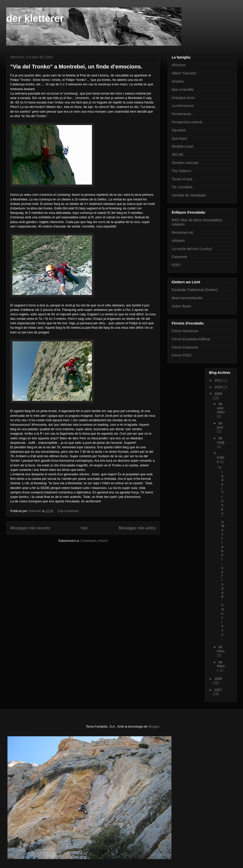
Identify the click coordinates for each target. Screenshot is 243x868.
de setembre (221, 408)
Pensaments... (183, 114)
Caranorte (179, 257)
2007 (218, 690)
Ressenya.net (182, 232)
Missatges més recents (30, 528)
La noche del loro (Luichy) (192, 249)
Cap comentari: (69, 511)
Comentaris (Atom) (94, 541)
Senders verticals (185, 163)
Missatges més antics (137, 528)
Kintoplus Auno (183, 98)
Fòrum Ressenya (185, 331)
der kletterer (35, 18)
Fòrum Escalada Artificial (191, 339)
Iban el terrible (183, 90)
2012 (219, 380)
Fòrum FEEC (182, 355)
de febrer (221, 666)
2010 (219, 387)
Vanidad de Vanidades (189, 195)
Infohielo (178, 241)
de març (221, 649)
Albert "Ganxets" (184, 73)
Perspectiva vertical (187, 122)
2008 (218, 679)
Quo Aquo (179, 138)
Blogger (154, 726)
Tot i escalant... (183, 187)
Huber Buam (182, 306)
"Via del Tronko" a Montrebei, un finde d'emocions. (76, 67)
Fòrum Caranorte (185, 347)
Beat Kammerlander (187, 298)
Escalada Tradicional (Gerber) (195, 290)
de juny (220, 425)
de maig (221, 440)
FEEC (176, 265)
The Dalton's (181, 171)
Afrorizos (179, 65)
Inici (84, 528)
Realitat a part (182, 146)
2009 (218, 394)
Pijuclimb (179, 130)
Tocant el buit (182, 179)
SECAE (178, 155)
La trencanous (183, 106)
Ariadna (178, 81)
